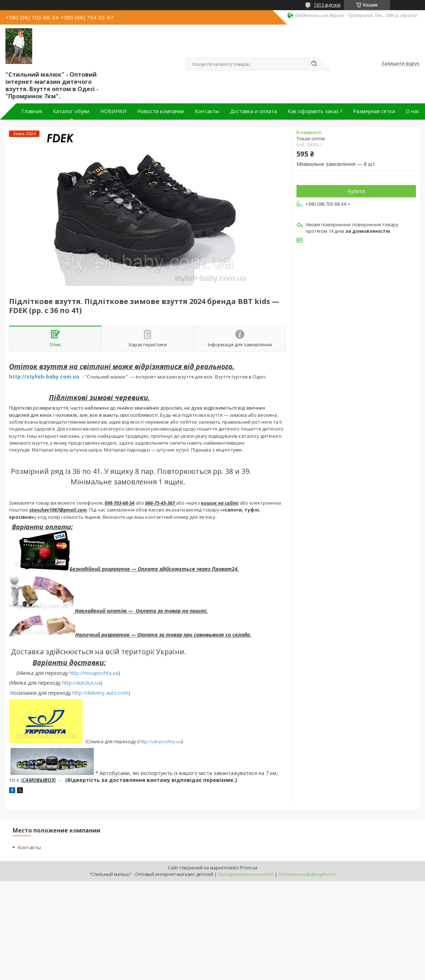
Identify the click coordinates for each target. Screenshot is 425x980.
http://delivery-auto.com (100, 693)
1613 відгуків (327, 5)
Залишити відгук (400, 64)
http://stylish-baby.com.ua (44, 376)
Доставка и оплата (253, 111)
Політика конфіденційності (307, 874)
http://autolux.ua (81, 683)
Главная (32, 111)
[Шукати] (314, 64)
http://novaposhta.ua (94, 673)
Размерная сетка (374, 111)
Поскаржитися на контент (246, 874)
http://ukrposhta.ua (160, 741)
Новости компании (161, 111)
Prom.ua (249, 868)
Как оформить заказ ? (315, 111)
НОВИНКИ (113, 111)
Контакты (207, 111)
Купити (356, 191)
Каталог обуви (71, 111)
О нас (413, 111)
